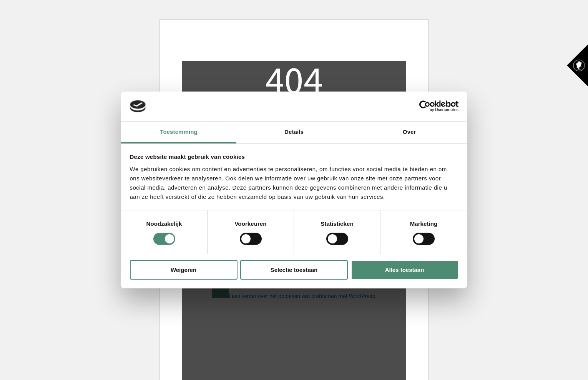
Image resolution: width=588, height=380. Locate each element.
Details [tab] (294, 132)
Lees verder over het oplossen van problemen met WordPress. (302, 296)
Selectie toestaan (294, 270)
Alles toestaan (405, 270)
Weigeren (184, 270)
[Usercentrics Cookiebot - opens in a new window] (425, 106)
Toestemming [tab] (179, 132)
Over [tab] (409, 132)
